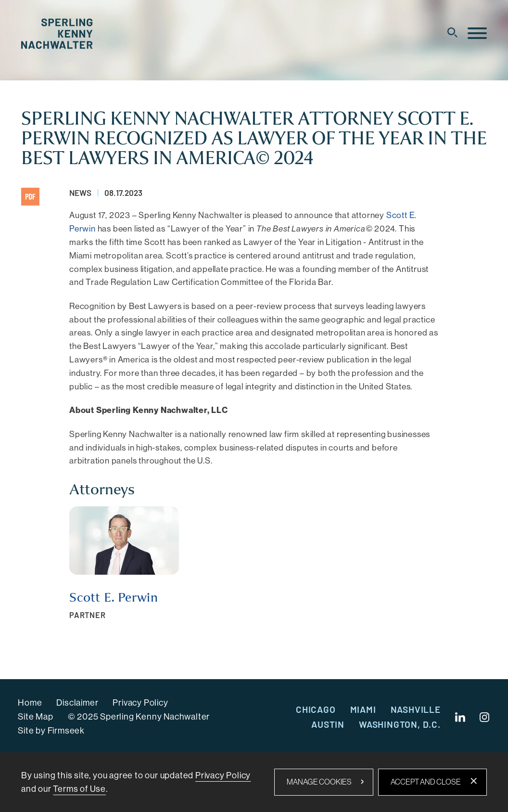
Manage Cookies (319, 782)
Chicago (316, 709)
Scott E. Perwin (114, 598)
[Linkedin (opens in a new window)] (460, 717)
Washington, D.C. (400, 724)
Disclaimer (77, 703)
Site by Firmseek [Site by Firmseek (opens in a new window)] (51, 731)
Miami (363, 709)
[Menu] (477, 34)
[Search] (452, 32)
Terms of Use (79, 789)
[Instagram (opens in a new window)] (485, 717)
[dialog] (254, 782)
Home (30, 703)
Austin (328, 724)
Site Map (35, 717)
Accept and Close (426, 782)
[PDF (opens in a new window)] (30, 197)
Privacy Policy (140, 703)
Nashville (416, 709)
